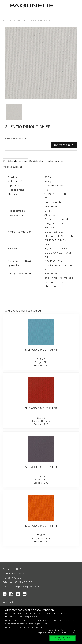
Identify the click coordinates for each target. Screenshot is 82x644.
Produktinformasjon (15, 161)
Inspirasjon (9, 602)
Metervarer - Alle (41, 20)
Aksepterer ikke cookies (62, 630)
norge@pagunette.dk (26, 587)
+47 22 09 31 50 (23, 582)
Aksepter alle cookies (62, 638)
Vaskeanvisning (13, 167)
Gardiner (8, 20)
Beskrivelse (37, 161)
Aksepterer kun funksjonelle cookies (55, 632)
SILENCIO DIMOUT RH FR (41, 350)
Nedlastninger (55, 161)
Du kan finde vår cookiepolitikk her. (25, 627)
